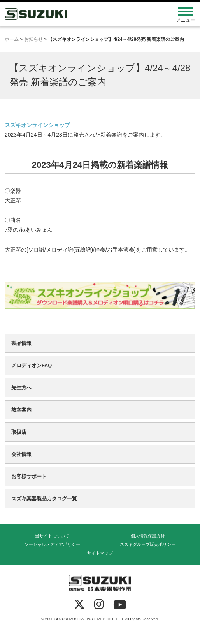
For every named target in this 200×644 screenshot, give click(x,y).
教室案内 (21, 410)
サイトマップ (100, 553)
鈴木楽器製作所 (76, 14)
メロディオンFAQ (32, 365)
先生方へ (21, 388)
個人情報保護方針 (148, 536)
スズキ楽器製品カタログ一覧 (44, 499)
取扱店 (19, 432)
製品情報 (21, 343)
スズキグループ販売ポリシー (148, 544)
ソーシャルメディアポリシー (52, 544)
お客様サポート (29, 476)
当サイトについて (52, 536)
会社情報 (21, 454)
